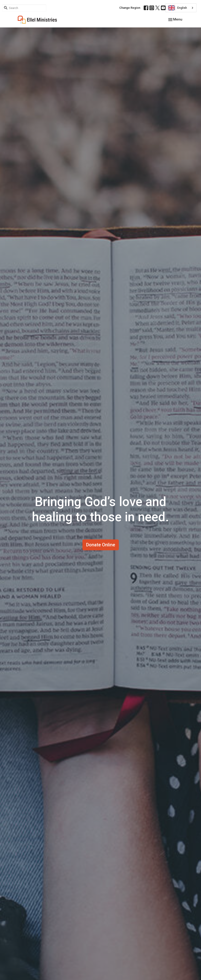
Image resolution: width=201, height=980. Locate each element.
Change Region (130, 8)
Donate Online (101, 545)
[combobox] (181, 8)
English (178, 8)
